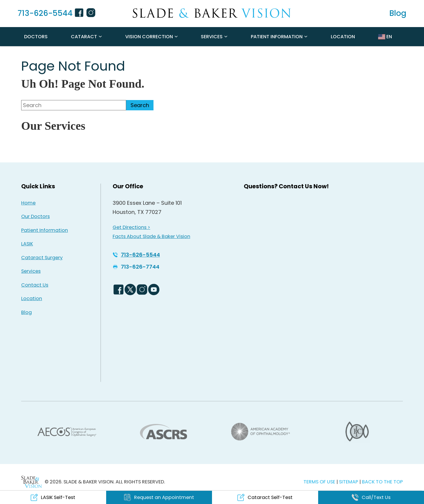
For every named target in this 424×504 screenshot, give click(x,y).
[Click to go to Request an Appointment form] (159, 497)
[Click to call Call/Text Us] (371, 497)
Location (343, 37)
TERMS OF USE (319, 482)
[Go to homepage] (212, 13)
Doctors (36, 37)
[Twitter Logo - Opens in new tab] (130, 290)
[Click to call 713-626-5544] (41, 14)
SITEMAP (349, 482)
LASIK (27, 244)
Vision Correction (149, 37)
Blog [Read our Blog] (26, 312)
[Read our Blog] (398, 14)
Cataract (84, 37)
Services (212, 37)
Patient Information (277, 37)
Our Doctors (35, 216)
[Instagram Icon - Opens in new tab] (92, 14)
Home (28, 203)
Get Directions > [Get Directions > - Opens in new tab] (131, 227)
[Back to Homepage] (31, 482)
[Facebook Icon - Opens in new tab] (80, 14)
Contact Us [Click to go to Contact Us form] (35, 285)
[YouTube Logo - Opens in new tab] (154, 290)
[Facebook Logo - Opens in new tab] (118, 290)
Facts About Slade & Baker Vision (151, 236)
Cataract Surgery (42, 258)
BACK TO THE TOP (382, 482)
